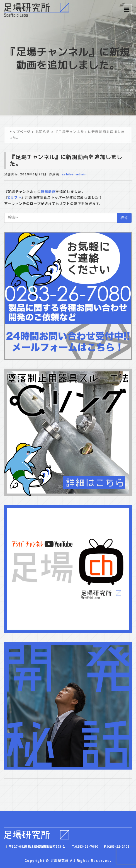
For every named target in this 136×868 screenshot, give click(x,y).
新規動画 (48, 192)
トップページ (20, 132)
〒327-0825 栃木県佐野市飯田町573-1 (37, 847)
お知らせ (43, 132)
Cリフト (15, 198)
